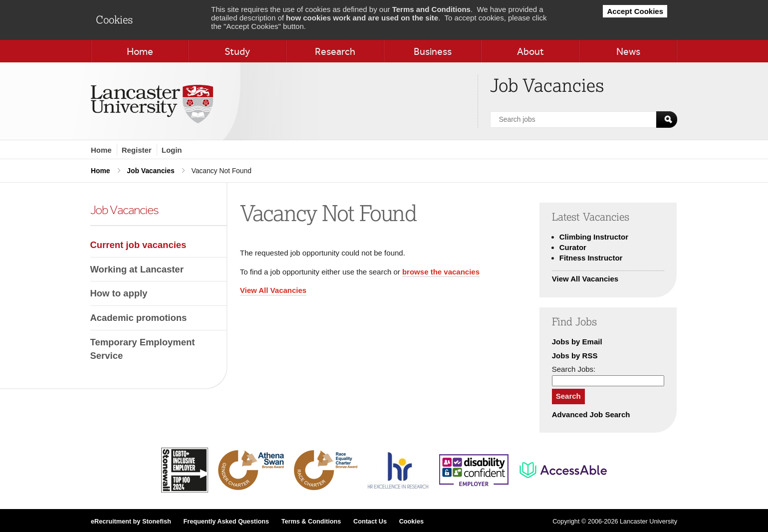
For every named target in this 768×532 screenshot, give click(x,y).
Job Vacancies (150, 171)
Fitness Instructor (591, 258)
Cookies (411, 522)
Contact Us (370, 522)
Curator (573, 247)
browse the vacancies (441, 272)
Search (568, 396)
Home (101, 150)
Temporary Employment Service (143, 349)
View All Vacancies (273, 290)
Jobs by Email (577, 342)
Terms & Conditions (311, 522)
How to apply (119, 293)
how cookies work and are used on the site (362, 18)
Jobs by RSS (575, 356)
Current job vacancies (138, 245)
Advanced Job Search (591, 414)
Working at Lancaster (137, 269)
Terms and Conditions (431, 9)
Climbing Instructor (594, 237)
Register (137, 150)
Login (172, 150)
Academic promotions (139, 318)
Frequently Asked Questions (226, 522)
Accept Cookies (635, 11)
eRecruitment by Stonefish (131, 522)
